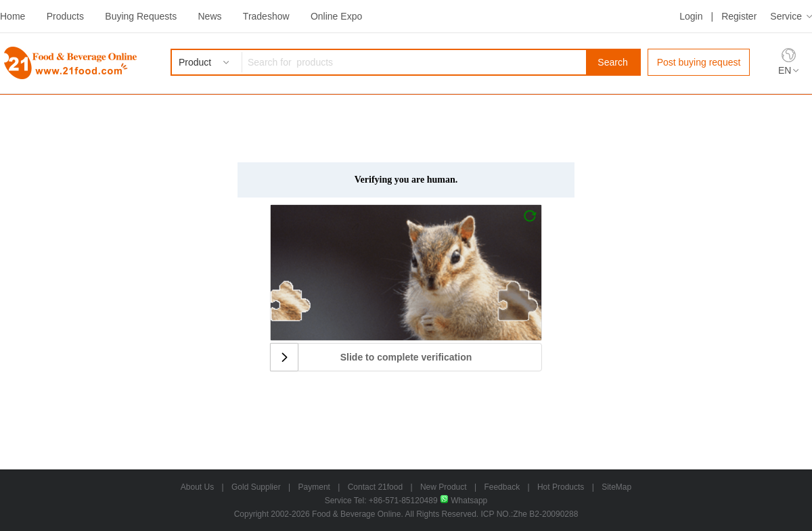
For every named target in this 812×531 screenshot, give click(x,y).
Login (691, 16)
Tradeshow (266, 16)
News (209, 16)
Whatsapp (464, 501)
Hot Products (561, 487)
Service (786, 16)
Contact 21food (375, 487)
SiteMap (616, 487)
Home (13, 16)
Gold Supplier (256, 487)
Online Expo (336, 16)
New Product (444, 487)
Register (739, 16)
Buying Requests (141, 16)
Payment (314, 487)
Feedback (502, 487)
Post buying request (699, 62)
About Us (197, 487)
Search (612, 62)
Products (65, 16)
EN (785, 70)
